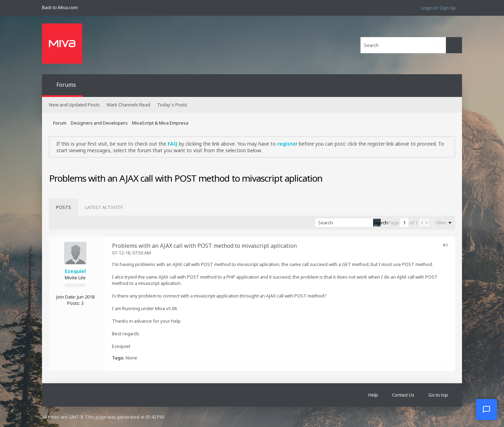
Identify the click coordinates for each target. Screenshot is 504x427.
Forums (66, 85)
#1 (445, 245)
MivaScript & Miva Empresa (160, 123)
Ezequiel (75, 271)
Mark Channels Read (128, 105)
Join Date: (66, 297)
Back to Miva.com (60, 7)
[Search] (403, 45)
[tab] (64, 207)
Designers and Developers (99, 123)
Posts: (74, 303)
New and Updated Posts (74, 105)
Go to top (438, 395)
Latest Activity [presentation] (104, 207)
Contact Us (403, 395)
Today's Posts (172, 105)
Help (373, 395)
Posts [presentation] (64, 207)
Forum (60, 123)
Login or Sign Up (438, 8)
